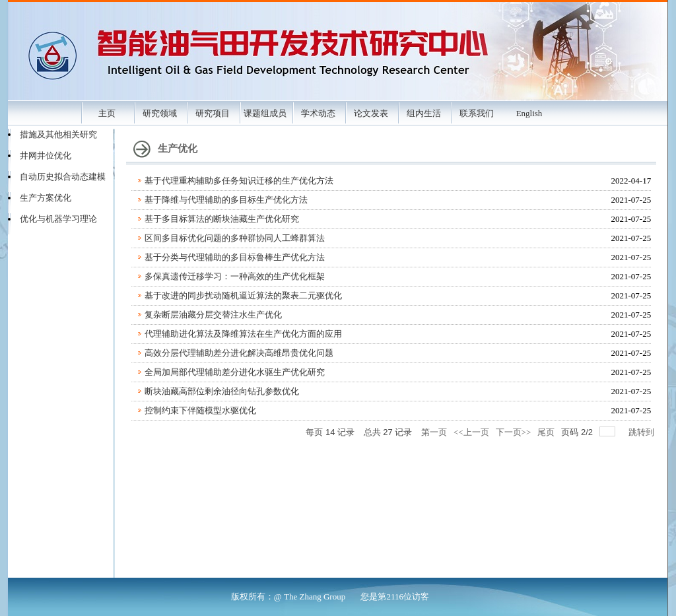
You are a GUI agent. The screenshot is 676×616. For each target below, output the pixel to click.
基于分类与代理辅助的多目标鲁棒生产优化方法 (235, 257)
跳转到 (642, 432)
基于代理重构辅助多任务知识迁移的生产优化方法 (239, 181)
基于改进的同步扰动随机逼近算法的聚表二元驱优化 (243, 295)
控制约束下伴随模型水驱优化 (200, 410)
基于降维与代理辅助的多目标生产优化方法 (226, 200)
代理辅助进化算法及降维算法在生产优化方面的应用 (243, 334)
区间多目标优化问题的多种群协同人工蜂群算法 (235, 238)
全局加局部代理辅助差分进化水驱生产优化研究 (235, 372)
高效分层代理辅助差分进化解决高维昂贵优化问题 (239, 353)
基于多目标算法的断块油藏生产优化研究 (222, 219)
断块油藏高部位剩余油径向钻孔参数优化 (222, 391)
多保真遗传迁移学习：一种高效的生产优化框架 (235, 276)
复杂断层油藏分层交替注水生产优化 (213, 315)
